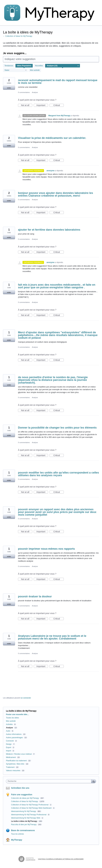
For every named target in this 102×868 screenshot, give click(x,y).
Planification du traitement (16, 761)
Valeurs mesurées (13, 771)
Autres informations (14, 734)
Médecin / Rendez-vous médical (19, 754)
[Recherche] (94, 781)
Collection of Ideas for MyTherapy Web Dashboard (32, 808)
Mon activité (35, 70)
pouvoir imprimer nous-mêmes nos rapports (46, 549)
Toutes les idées (12, 718)
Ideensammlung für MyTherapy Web (26, 818)
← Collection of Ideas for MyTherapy (18, 36)
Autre (8, 731)
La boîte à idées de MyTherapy (24, 821)
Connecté (10, 741)
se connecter (26, 698)
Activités (9, 724)
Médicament (11, 757)
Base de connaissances (23, 830)
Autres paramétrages (14, 738)
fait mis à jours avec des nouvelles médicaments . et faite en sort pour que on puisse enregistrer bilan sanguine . (57, 286)
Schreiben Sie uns (20, 788)
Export (9, 747)
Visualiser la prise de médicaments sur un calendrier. (52, 138)
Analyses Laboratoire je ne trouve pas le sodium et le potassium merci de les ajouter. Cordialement (52, 637)
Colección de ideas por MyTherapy (25, 798)
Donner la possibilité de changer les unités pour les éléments (57, 428)
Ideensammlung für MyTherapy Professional (29, 815)
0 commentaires (24, 92)
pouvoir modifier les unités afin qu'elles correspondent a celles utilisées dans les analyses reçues (58, 474)
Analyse (35, 92)
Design (9, 744)
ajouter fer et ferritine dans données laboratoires (49, 230)
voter (9, 88)
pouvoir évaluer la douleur (35, 596)
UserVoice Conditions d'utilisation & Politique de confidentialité (61, 859)
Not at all (27, 105)
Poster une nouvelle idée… (17, 714)
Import (9, 751)
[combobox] (49, 781)
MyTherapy (17, 840)
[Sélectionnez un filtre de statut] (16, 70)
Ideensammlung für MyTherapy (24, 811)
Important (42, 105)
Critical (59, 105)
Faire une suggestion (22, 795)
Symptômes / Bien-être (15, 764)
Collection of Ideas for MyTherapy (25, 801)
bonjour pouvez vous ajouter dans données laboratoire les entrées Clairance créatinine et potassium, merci (55, 194)
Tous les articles (17, 834)
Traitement (10, 767)
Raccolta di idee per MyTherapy (24, 825)
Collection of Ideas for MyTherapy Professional (30, 805)
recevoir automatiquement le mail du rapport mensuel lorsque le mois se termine (58, 82)
